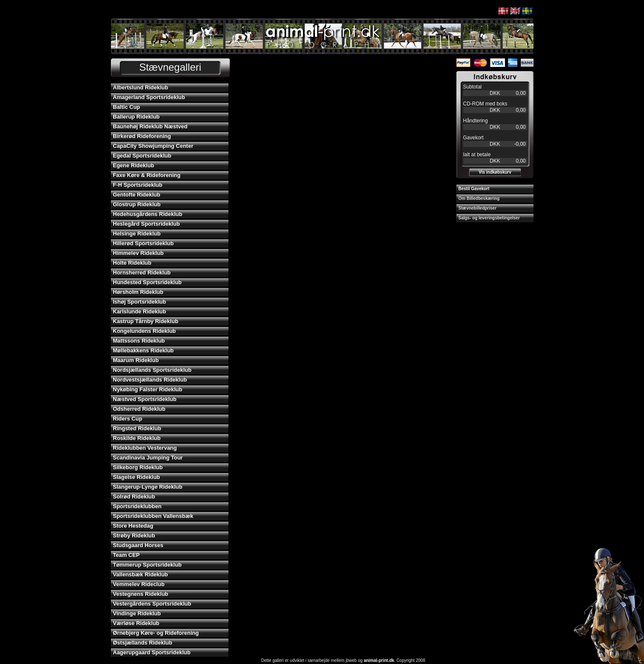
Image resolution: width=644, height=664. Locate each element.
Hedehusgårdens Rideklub (148, 214)
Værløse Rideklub (136, 623)
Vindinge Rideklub (137, 613)
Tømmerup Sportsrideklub (148, 565)
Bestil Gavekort (474, 189)
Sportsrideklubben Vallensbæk (153, 516)
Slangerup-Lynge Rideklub (148, 487)
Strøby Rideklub (134, 535)
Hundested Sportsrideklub (148, 282)
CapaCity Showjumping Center (153, 146)
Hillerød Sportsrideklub (144, 243)
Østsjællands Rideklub (143, 643)
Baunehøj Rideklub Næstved (150, 126)
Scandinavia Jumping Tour (148, 458)
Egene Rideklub (134, 165)
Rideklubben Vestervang (145, 448)
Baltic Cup (127, 107)
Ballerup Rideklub (137, 117)
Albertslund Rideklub (141, 87)
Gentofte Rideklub (137, 195)
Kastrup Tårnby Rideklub (146, 321)
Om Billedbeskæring (479, 198)
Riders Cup (128, 419)
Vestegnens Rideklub (141, 594)
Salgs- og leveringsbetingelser (489, 218)
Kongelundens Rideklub (145, 331)
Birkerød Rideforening (142, 136)
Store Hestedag (133, 526)
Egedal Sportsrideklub (142, 156)
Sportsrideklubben (137, 506)
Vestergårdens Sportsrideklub (152, 604)
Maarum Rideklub (136, 360)
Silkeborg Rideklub (138, 467)
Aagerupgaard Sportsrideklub (152, 652)
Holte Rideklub (132, 263)
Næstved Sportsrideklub (145, 399)
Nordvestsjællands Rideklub (150, 380)
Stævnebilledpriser (478, 208)
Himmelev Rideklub (138, 253)
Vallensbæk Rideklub (141, 574)
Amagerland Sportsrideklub (149, 97)
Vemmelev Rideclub (139, 584)
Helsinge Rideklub (137, 234)
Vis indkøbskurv (495, 172)
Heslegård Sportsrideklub (146, 224)
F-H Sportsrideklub (138, 185)
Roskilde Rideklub (137, 438)
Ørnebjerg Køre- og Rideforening (156, 633)
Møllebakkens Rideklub (144, 350)
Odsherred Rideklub (139, 409)
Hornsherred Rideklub (142, 273)
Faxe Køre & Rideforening (147, 175)
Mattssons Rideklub (139, 341)
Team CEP (126, 555)
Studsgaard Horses (138, 545)
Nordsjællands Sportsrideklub (152, 370)
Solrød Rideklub (134, 497)
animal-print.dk (379, 660)
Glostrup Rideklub (137, 204)
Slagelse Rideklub (137, 477)
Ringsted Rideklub (137, 428)
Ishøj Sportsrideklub (140, 302)
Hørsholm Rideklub (138, 292)
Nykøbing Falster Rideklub (148, 389)
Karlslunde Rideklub (140, 311)
